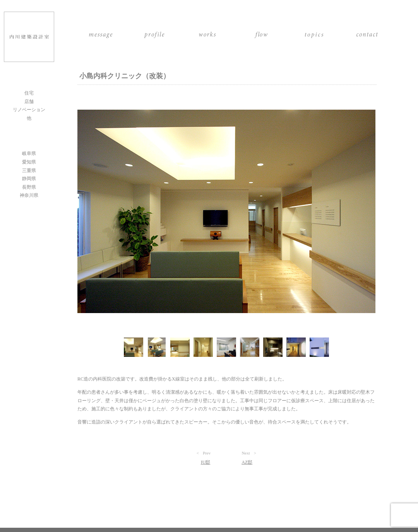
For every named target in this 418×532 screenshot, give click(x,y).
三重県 (29, 170)
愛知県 (29, 162)
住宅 (29, 93)
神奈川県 (29, 195)
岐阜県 (29, 153)
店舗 (29, 102)
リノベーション (29, 110)
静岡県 (29, 179)
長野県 (29, 187)
